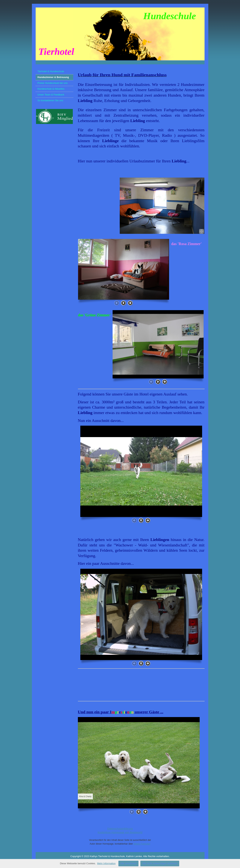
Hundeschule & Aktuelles (51, 89)
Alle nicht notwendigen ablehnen (160, 863)
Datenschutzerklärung (120, 829)
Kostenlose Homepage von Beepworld (120, 832)
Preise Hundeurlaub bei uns (53, 83)
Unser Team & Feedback (51, 95)
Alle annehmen (128, 863)
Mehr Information (106, 863)
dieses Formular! (142, 844)
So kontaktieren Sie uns (50, 100)
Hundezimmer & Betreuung (53, 77)
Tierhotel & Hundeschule (51, 71)
